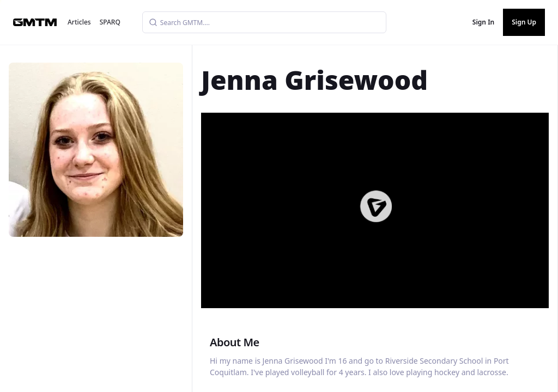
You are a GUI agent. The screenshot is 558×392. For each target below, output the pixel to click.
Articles (79, 22)
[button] (376, 206)
